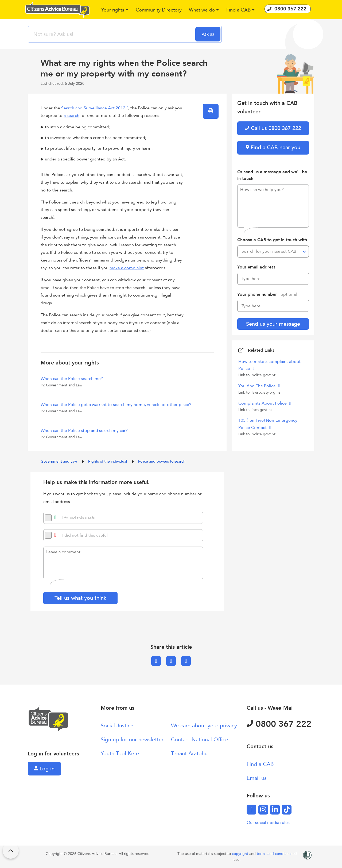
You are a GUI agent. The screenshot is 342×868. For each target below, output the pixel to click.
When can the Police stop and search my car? (84, 431)
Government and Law (59, 461)
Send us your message (273, 324)
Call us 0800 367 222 (273, 128)
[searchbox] (112, 34)
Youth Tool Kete (120, 753)
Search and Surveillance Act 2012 (93, 108)
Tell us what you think (80, 598)
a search (71, 116)
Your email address (256, 267)
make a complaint (127, 268)
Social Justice (117, 726)
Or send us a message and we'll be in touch (272, 175)
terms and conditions (275, 854)
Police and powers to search (162, 461)
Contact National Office (200, 740)
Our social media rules (268, 823)
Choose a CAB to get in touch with (272, 240)
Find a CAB (260, 764)
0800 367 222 (279, 724)
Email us (257, 778)
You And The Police (258, 386)
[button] (115, 10)
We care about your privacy (204, 726)
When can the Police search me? (72, 379)
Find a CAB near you (273, 147)
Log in (44, 769)
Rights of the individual (108, 461)
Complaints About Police (263, 403)
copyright (241, 854)
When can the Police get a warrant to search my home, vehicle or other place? (116, 405)
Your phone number (267, 294)
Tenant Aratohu (189, 753)
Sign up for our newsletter (132, 740)
